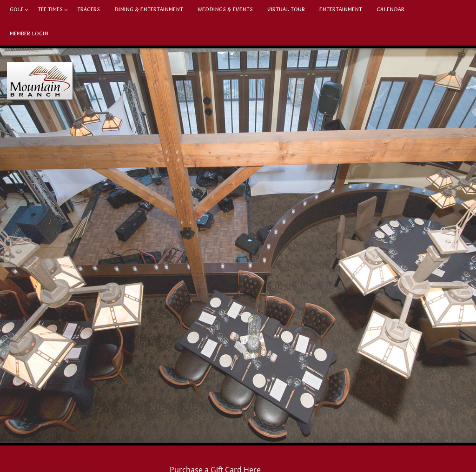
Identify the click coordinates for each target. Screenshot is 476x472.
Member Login (29, 34)
